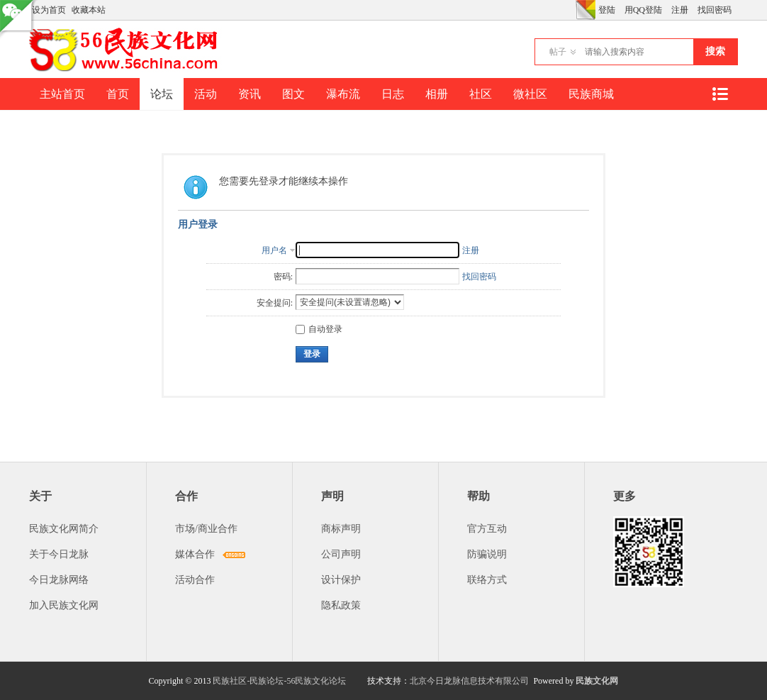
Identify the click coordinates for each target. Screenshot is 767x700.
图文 (293, 94)
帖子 (558, 52)
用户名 (274, 250)
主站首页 (62, 94)
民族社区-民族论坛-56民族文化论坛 (279, 681)
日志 (393, 94)
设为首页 (49, 10)
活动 (206, 94)
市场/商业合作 (206, 529)
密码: (283, 277)
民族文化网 (597, 681)
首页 (118, 94)
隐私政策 (341, 605)
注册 (680, 10)
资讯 (250, 94)
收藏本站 (89, 10)
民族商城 (591, 94)
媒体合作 (195, 554)
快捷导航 (720, 94)
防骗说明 (487, 554)
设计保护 (341, 580)
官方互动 (487, 529)
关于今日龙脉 (59, 554)
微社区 (530, 94)
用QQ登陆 (643, 10)
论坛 (162, 94)
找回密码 (715, 10)
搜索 (715, 51)
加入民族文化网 (64, 605)
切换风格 (586, 10)
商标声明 (341, 529)
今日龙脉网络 (59, 580)
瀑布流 (343, 94)
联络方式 (487, 580)
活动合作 (195, 580)
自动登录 (319, 329)
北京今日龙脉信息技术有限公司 (469, 681)
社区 (481, 94)
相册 (437, 94)
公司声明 (341, 554)
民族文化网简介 (64, 529)
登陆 (607, 10)
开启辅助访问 (572, 10)
